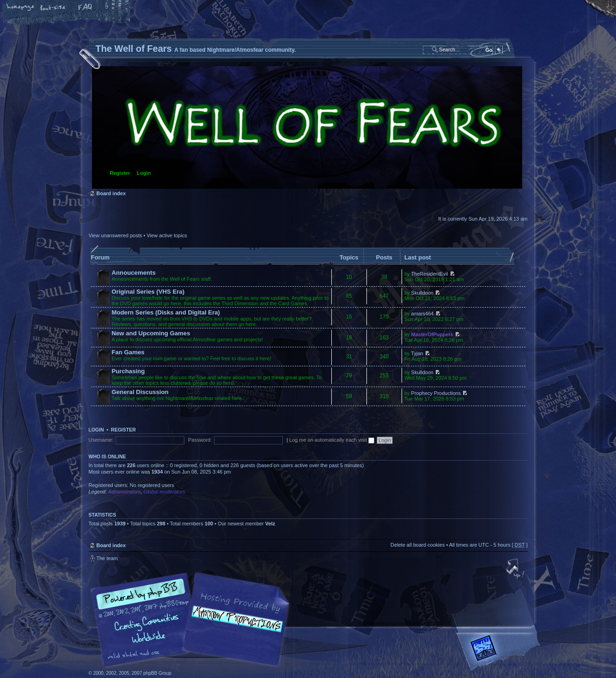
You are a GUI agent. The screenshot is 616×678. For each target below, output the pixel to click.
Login (144, 173)
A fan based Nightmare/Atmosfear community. (234, 626)
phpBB (193, 620)
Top (516, 569)
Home (21, 8)
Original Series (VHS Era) (148, 292)
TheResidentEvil (429, 274)
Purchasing (128, 371)
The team (107, 558)
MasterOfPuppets (432, 334)
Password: (200, 440)
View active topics (167, 235)
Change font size (53, 8)
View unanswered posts (116, 235)
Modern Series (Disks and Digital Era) (166, 312)
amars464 (423, 314)
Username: (101, 440)
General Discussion (140, 392)
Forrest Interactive (500, 652)
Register (120, 173)
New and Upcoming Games (151, 333)
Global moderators (164, 492)
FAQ (85, 8)
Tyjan (417, 353)
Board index (307, 127)
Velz (270, 524)
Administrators (124, 492)
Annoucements (134, 273)
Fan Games (128, 352)
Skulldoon (422, 293)
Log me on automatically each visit (332, 440)
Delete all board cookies (418, 545)
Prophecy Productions (436, 393)
